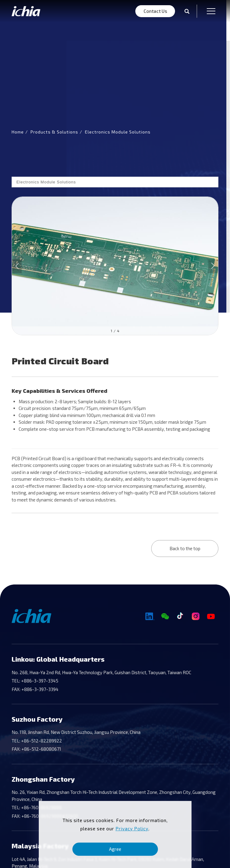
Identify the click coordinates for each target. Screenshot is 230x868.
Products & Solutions (54, 132)
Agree (115, 849)
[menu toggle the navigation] (209, 11)
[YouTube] (211, 617)
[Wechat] (165, 617)
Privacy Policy (132, 829)
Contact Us (155, 11)
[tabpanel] (115, 156)
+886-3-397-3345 (39, 681)
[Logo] (26, 11)
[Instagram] (195, 617)
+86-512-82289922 (41, 741)
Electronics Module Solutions (118, 132)
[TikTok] (180, 617)
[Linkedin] (150, 617)
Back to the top (185, 548)
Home (18, 132)
